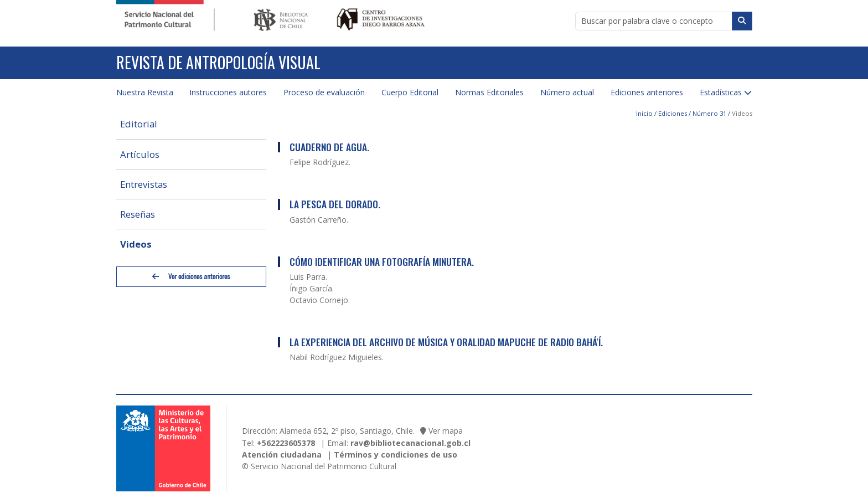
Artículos (140, 154)
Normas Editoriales (489, 92)
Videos (136, 244)
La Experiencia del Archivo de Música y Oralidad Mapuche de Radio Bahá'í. (446, 342)
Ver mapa (446, 431)
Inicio (644, 113)
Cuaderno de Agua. (329, 147)
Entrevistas (144, 184)
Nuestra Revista (145, 92)
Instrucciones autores (228, 92)
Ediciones (673, 113)
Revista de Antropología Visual (218, 62)
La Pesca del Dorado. (335, 204)
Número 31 (709, 113)
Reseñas (138, 214)
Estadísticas (721, 92)
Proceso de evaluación (324, 92)
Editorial (139, 124)
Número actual (567, 92)
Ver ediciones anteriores (191, 277)
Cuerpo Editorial (410, 92)
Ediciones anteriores (647, 92)
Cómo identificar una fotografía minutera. (382, 261)
